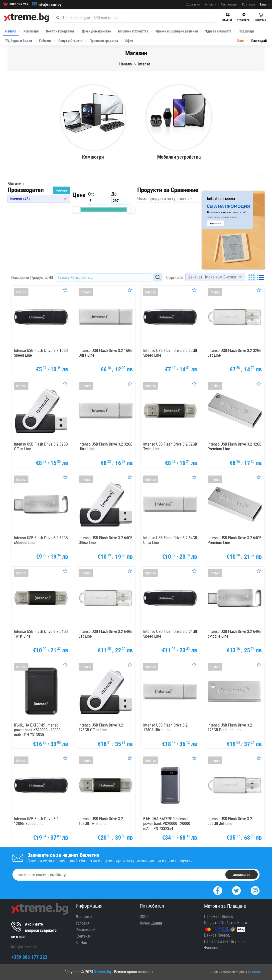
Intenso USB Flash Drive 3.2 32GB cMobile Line (41, 540)
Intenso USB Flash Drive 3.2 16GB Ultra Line (106, 353)
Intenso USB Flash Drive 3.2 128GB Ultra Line (165, 728)
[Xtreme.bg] (26, 18)
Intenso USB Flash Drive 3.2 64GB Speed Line (170, 634)
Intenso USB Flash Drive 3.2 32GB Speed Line (170, 353)
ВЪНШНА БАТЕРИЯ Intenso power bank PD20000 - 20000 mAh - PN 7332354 (167, 824)
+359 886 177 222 (29, 957)
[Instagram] (255, 890)
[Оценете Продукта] (65, 290)
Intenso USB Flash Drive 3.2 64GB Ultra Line (170, 540)
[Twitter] (236, 890)
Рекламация (229, 4)
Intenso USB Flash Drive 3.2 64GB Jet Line (106, 634)
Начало (11, 31)
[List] (261, 277)
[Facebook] (218, 890)
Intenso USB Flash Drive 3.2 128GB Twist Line (101, 821)
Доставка (193, 4)
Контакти (249, 4)
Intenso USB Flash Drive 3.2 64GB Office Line (106, 540)
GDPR (144, 917)
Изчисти (61, 190)
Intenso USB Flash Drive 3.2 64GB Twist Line (41, 634)
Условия (210, 4)
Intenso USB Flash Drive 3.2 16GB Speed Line (41, 353)
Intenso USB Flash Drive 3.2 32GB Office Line (41, 447)
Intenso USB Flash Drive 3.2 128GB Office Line (101, 728)
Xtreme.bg (103, 972)
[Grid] (252, 277)
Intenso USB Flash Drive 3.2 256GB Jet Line (230, 821)
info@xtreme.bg (50, 4)
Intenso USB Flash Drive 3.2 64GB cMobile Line (235, 634)
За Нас (81, 943)
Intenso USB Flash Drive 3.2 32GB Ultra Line (106, 447)
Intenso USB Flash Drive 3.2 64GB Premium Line (235, 540)
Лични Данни (151, 923)
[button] (39, 199)
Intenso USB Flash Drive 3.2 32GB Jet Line (235, 353)
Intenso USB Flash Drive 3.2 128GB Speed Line (36, 821)
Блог (241, 41)
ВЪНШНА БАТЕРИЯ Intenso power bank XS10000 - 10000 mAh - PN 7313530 (37, 730)
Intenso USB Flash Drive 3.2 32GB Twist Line (170, 447)
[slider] (76, 210)
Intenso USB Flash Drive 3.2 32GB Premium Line (235, 447)
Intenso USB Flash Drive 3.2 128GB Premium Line (230, 728)
